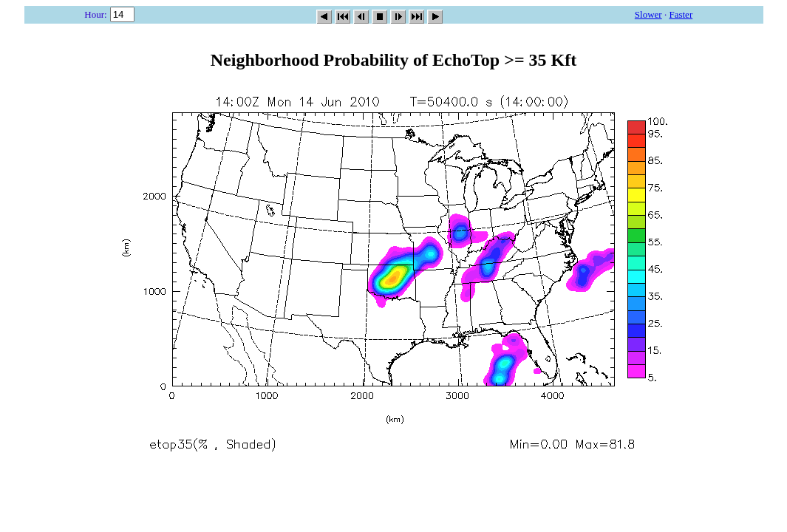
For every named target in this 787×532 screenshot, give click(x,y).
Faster (681, 14)
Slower (648, 14)
